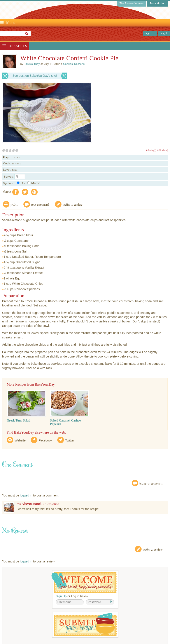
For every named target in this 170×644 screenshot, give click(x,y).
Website (20, 440)
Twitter (70, 440)
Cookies (68, 64)
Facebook (45, 440)
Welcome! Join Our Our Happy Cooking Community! (84, 583)
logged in (26, 495)
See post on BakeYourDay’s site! (35, 76)
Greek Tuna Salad (19, 421)
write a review (73, 204)
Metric (34, 183)
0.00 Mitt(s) (163, 150)
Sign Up (150, 33)
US (21, 183)
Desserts (18, 46)
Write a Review (153, 549)
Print (14, 204)
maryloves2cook (29, 504)
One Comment (40, 204)
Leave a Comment (151, 483)
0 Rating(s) (151, 150)
